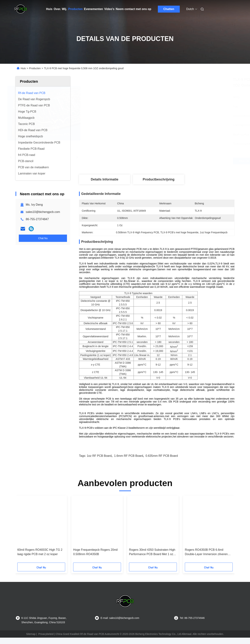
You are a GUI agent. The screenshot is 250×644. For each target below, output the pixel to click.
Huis (49, 9)
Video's (109, 9)
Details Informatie (104, 179)
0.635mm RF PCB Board (162, 462)
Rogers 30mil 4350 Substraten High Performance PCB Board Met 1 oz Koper (152, 559)
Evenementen (93, 9)
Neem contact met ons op (133, 9)
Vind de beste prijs (176, 161)
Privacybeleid (46, 640)
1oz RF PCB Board (99, 462)
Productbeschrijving (159, 179)
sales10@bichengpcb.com (43, 212)
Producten (75, 9)
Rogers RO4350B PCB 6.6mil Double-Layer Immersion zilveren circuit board (206, 559)
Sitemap (31, 640)
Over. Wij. (60, 9)
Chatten (169, 9)
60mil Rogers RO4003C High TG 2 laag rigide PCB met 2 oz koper (40, 558)
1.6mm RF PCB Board (129, 462)
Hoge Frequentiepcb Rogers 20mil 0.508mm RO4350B (95, 558)
